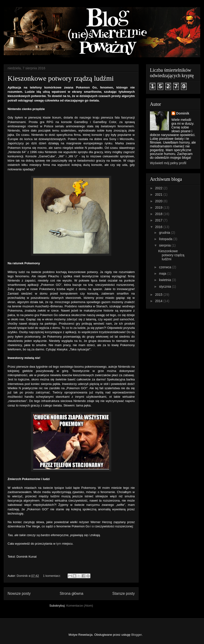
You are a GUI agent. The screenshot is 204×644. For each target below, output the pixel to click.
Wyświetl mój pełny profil (168, 163)
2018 (159, 214)
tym (59, 544)
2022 (159, 188)
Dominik (183, 113)
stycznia (165, 287)
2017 (159, 220)
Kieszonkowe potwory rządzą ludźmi (61, 78)
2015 (159, 295)
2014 (159, 301)
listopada (166, 239)
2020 (159, 201)
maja (163, 273)
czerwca (165, 267)
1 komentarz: (52, 576)
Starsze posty (124, 593)
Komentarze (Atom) (80, 606)
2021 (159, 194)
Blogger (136, 635)
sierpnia (165, 245)
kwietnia (165, 280)
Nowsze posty (19, 593)
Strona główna (71, 593)
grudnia (165, 233)
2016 (159, 227)
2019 (159, 207)
